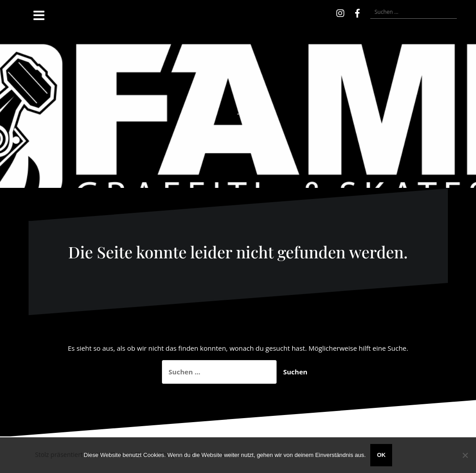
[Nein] (465, 455)
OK (381, 455)
